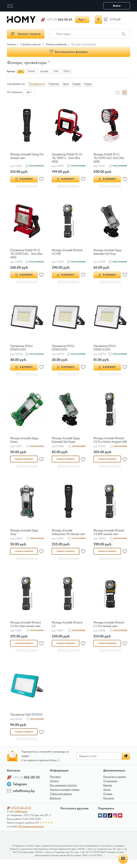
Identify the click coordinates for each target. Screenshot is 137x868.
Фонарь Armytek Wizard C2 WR (67, 252)
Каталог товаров (26, 34)
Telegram (20, 792)
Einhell (31, 71)
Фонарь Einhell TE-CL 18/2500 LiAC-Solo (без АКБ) (109, 158)
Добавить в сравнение (27, 186)
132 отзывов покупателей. (31, 835)
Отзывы (108, 802)
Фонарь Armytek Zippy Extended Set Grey (108, 252)
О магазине (110, 789)
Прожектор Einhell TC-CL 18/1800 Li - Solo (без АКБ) (68, 158)
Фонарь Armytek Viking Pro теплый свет (25, 156)
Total (56, 71)
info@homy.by (24, 799)
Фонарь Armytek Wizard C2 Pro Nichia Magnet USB (109, 442)
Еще (81, 19)
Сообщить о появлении (24, 463)
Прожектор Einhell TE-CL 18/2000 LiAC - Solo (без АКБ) (27, 254)
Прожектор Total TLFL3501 (27, 723)
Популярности (37, 84)
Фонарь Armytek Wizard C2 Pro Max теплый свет (26, 632)
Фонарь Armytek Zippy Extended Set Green (66, 440)
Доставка (55, 785)
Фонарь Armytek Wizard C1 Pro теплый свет (109, 632)
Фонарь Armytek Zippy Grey (25, 536)
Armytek (44, 71)
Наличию (54, 84)
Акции (107, 798)
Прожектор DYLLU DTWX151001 (105, 348)
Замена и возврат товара (65, 798)
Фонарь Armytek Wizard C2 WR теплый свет (109, 536)
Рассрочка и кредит (115, 785)
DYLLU (67, 71)
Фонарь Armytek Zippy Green (25, 440)
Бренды (108, 794)
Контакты (109, 806)
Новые (88, 84)
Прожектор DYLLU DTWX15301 (63, 348)
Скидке (76, 84)
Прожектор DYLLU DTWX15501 (22, 348)
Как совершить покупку (63, 794)
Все (21, 71)
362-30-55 (59, 19)
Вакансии (55, 806)
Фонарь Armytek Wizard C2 (67, 632)
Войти (117, 6)
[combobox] (29, 92)
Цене (66, 84)
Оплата (54, 789)
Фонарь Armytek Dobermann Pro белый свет (66, 538)
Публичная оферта (61, 802)
